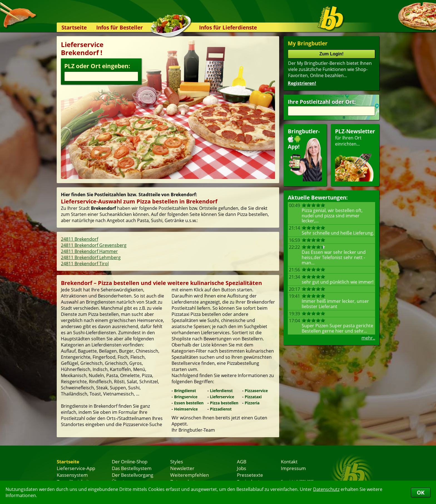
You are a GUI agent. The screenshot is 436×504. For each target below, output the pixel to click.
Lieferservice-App (76, 468)
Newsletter (182, 468)
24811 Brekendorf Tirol (85, 264)
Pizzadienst (221, 409)
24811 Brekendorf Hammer (89, 251)
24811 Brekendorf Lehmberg (91, 257)
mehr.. (368, 338)
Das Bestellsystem (132, 468)
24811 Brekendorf (80, 239)
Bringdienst (185, 391)
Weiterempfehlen (189, 475)
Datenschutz (326, 489)
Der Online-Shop (130, 461)
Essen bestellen (189, 403)
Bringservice (186, 397)
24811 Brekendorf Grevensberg (94, 245)
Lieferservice (222, 397)
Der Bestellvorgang (132, 475)
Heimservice (186, 409)
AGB (242, 461)
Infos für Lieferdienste (228, 27)
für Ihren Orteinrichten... (355, 155)
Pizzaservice (256, 391)
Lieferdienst (221, 391)
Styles (177, 461)
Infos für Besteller (120, 27)
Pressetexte (250, 475)
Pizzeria (252, 403)
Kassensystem (72, 475)
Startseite (74, 27)
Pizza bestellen (224, 403)
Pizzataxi (253, 397)
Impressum (293, 468)
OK (421, 492)
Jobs (241, 468)
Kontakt (289, 461)
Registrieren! (302, 83)
